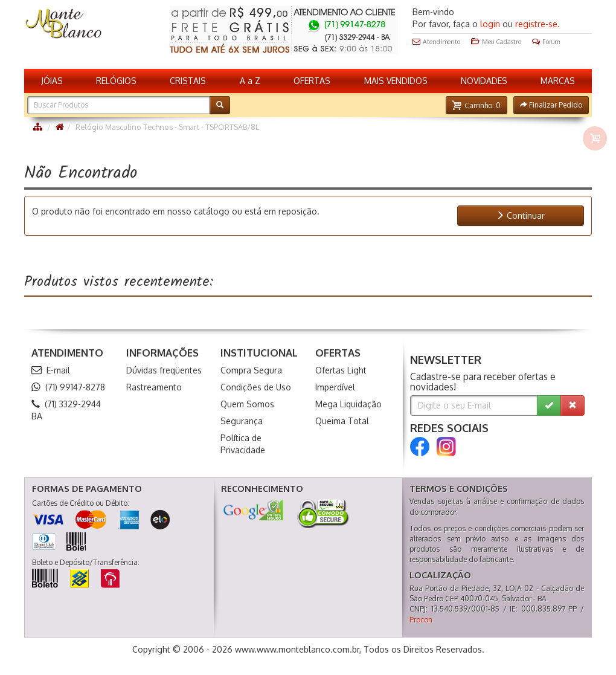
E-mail (51, 370)
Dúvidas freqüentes (164, 370)
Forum (546, 42)
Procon (421, 620)
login (490, 24)
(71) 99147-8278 (68, 387)
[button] (476, 105)
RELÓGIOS (116, 81)
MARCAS (558, 81)
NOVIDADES (484, 81)
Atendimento (436, 42)
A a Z (250, 81)
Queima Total (342, 421)
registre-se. (537, 24)
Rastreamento (154, 387)
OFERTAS (312, 81)
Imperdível (335, 387)
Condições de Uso (256, 387)
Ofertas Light (341, 370)
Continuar (520, 215)
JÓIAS (52, 81)
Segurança (242, 421)
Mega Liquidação (348, 404)
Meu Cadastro (496, 42)
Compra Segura (251, 370)
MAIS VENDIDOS (396, 81)
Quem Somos (247, 404)
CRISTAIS (188, 81)
